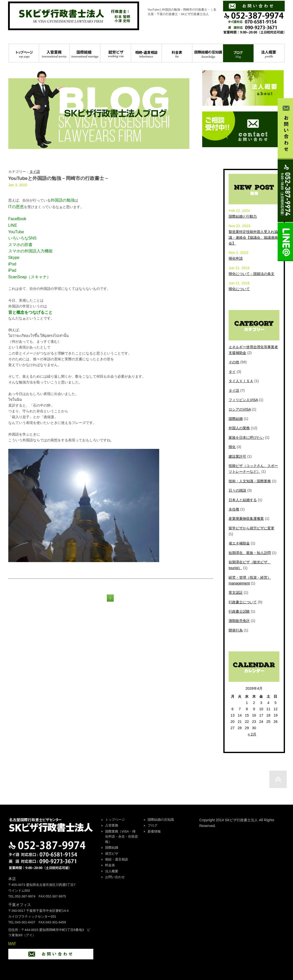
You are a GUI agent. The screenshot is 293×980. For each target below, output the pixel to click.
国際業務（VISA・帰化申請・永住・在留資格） (121, 837)
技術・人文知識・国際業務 (250, 481)
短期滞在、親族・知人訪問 (250, 553)
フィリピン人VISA (243, 400)
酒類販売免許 (239, 621)
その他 (234, 362)
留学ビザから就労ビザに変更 (252, 528)
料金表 (177, 53)
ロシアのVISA (240, 409)
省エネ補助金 (239, 543)
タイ (232, 372)
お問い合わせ (115, 877)
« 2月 (252, 734)
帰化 (232, 447)
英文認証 (236, 593)
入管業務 (54, 53)
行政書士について (243, 602)
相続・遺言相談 (146, 53)
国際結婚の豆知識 (208, 53)
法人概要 (269, 53)
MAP (12, 943)
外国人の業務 (239, 428)
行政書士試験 (239, 611)
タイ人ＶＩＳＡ (241, 381)
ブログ (238, 53)
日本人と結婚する (243, 500)
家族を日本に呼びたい (246, 438)
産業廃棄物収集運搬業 (246, 519)
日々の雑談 (237, 490)
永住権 (234, 509)
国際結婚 (85, 53)
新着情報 (154, 831)
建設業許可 (237, 456)
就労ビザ (116, 53)
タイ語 (35, 172)
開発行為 (236, 630)
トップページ (24, 53)
